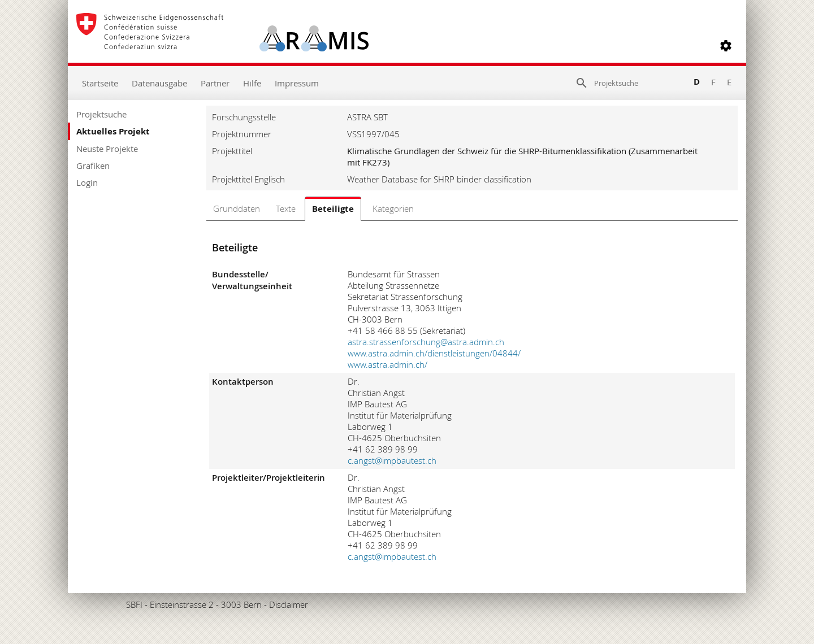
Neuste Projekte (107, 149)
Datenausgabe (159, 83)
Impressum (297, 83)
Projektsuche (101, 114)
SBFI (134, 604)
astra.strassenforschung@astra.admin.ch (426, 342)
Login (87, 182)
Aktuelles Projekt (113, 131)
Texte (286, 208)
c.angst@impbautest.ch (392, 460)
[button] (726, 46)
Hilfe (252, 83)
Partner (215, 83)
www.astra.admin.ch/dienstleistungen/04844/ (434, 353)
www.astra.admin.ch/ (387, 364)
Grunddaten (237, 208)
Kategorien (393, 208)
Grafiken (93, 166)
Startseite (100, 83)
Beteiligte (333, 209)
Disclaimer (289, 604)
